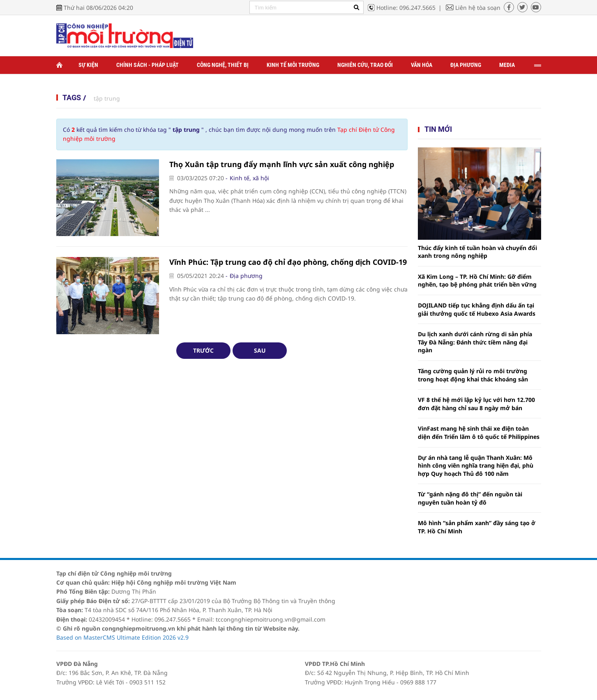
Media (507, 65)
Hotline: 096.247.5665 (406, 8)
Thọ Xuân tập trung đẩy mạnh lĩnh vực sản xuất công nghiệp (282, 164)
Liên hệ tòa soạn (478, 8)
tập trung (107, 98)
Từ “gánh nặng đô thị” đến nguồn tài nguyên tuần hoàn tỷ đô (470, 498)
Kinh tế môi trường (293, 65)
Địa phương (466, 65)
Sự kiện (88, 65)
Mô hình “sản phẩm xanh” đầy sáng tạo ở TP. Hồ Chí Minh (477, 527)
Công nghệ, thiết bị (223, 65)
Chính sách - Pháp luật (148, 65)
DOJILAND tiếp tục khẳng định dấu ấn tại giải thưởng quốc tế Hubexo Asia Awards (477, 309)
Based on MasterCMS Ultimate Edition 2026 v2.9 (122, 637)
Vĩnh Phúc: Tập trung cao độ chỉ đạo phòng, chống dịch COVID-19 (288, 262)
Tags (72, 98)
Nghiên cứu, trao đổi (365, 65)
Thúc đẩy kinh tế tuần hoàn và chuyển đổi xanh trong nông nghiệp (477, 252)
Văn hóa (422, 65)
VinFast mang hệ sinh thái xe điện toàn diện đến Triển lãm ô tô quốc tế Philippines (479, 433)
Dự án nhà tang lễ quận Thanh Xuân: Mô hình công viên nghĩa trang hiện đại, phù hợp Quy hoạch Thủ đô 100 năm (476, 466)
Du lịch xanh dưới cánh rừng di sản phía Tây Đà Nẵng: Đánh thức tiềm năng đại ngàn (475, 342)
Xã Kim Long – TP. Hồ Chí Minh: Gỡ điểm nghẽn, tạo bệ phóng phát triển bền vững (477, 281)
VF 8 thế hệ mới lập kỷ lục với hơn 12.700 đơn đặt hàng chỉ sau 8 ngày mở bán (476, 404)
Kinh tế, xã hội (249, 178)
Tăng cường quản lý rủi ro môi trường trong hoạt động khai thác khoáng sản (473, 375)
